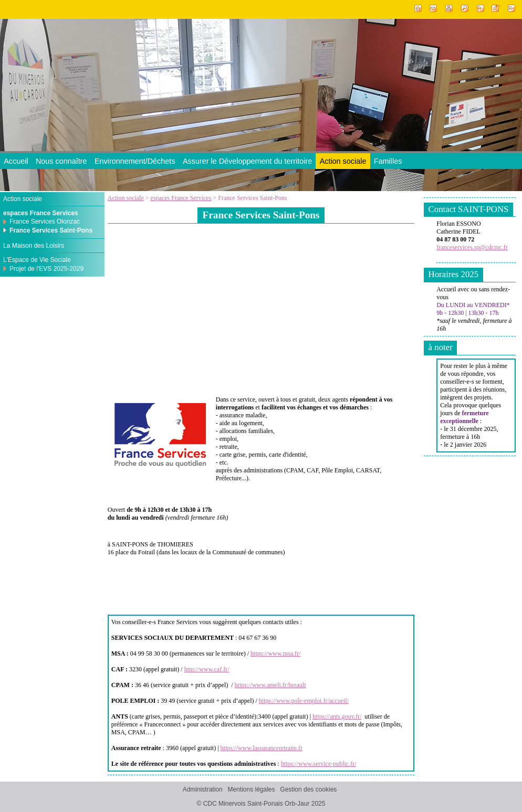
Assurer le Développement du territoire (247, 161)
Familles (388, 161)
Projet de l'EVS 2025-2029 (46, 269)
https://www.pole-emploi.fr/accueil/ (304, 701)
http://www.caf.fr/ (207, 669)
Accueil (16, 161)
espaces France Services (181, 198)
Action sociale (343, 161)
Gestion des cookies (308, 789)
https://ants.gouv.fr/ (337, 716)
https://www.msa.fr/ (275, 653)
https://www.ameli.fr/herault (270, 685)
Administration (203, 789)
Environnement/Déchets (135, 161)
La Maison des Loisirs (34, 246)
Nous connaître (61, 161)
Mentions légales (251, 789)
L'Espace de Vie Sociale (37, 260)
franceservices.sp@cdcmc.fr (472, 247)
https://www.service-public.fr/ (319, 764)
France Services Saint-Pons (51, 230)
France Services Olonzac (45, 222)
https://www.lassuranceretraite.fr (262, 748)
